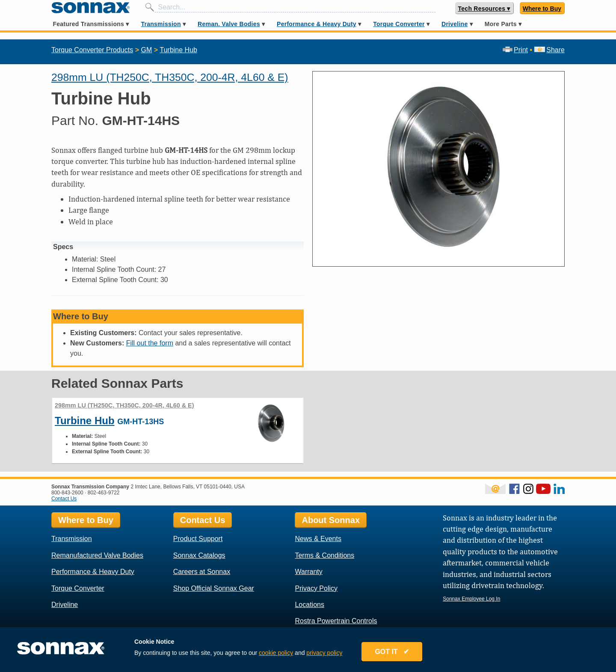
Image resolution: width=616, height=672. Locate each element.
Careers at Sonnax (202, 572)
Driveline (455, 24)
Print (515, 50)
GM (146, 50)
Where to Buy (542, 9)
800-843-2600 (67, 493)
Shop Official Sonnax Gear (214, 588)
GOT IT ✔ (392, 652)
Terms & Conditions (324, 555)
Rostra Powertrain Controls (336, 621)
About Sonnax (331, 520)
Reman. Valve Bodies (229, 24)
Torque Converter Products (92, 50)
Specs (63, 247)
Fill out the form (150, 343)
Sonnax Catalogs (199, 555)
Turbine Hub (178, 50)
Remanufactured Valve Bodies (97, 555)
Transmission (161, 24)
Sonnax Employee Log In (471, 599)
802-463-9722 (104, 493)
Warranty (308, 572)
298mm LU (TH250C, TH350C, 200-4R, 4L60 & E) (170, 77)
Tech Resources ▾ (484, 9)
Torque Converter (399, 24)
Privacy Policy (316, 588)
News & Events (318, 539)
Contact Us (64, 499)
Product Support (198, 539)
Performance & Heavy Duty (317, 24)
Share (549, 50)
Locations (309, 605)
